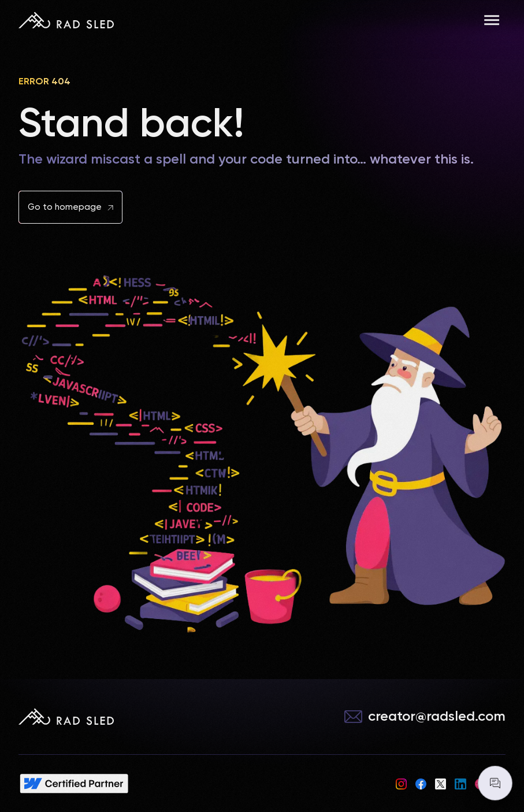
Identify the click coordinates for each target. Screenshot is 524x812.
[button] (492, 20)
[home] (66, 20)
